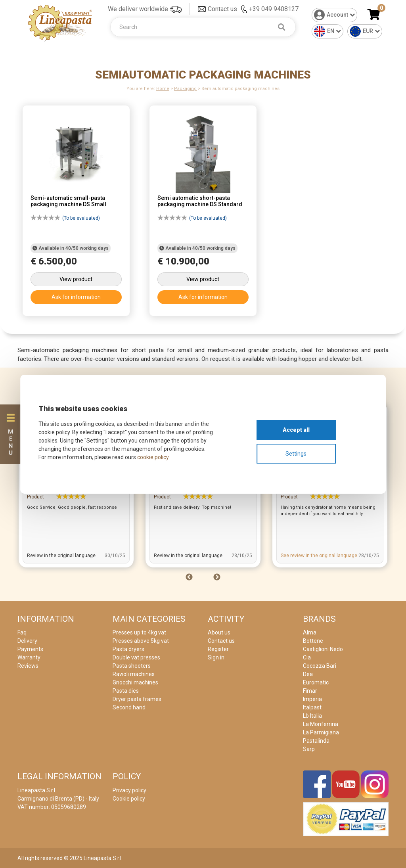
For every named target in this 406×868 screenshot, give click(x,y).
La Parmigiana (321, 732)
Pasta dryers (128, 649)
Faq (22, 632)
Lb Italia (312, 716)
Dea (308, 674)
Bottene (313, 641)
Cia (307, 657)
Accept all (296, 430)
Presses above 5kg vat (141, 641)
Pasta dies (126, 691)
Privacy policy (129, 790)
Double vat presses (136, 657)
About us (219, 632)
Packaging (185, 89)
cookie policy (153, 457)
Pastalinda (316, 741)
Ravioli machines (134, 674)
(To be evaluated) (65, 219)
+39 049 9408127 (274, 9)
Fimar (310, 691)
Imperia (312, 699)
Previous (189, 577)
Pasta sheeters (132, 666)
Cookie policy (129, 799)
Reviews (28, 666)
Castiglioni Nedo (323, 649)
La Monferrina (321, 724)
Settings (296, 454)
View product (76, 279)
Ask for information (76, 297)
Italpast (312, 707)
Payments (30, 649)
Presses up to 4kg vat (139, 632)
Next (217, 577)
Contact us (222, 9)
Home (163, 89)
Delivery (27, 641)
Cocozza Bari (320, 666)
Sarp (309, 749)
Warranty (29, 657)
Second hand (129, 707)
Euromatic (316, 682)
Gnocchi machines (135, 682)
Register (218, 649)
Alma (310, 632)
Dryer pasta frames (137, 699)
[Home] (60, 22)
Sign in (216, 657)
